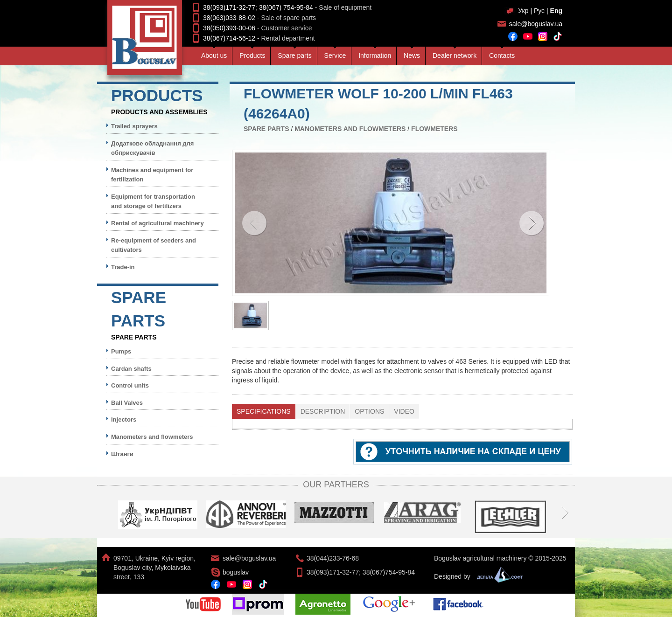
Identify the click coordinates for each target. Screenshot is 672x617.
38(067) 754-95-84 (286, 7)
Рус (539, 11)
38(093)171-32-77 (229, 7)
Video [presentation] (404, 411)
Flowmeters (434, 129)
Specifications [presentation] (264, 411)
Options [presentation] (369, 411)
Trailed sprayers (134, 126)
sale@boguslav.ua (536, 24)
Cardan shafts (131, 369)
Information (375, 55)
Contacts (502, 55)
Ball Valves (127, 403)
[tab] (264, 411)
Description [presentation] (323, 411)
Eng (556, 11)
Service (335, 55)
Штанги (122, 454)
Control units (130, 385)
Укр (523, 11)
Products (252, 55)
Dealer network (455, 55)
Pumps (121, 351)
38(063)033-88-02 (229, 18)
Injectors (124, 419)
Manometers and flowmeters (350, 129)
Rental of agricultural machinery (157, 223)
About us (214, 55)
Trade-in (123, 267)
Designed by (476, 576)
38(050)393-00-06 (229, 28)
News (412, 55)
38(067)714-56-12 (229, 38)
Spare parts (294, 55)
